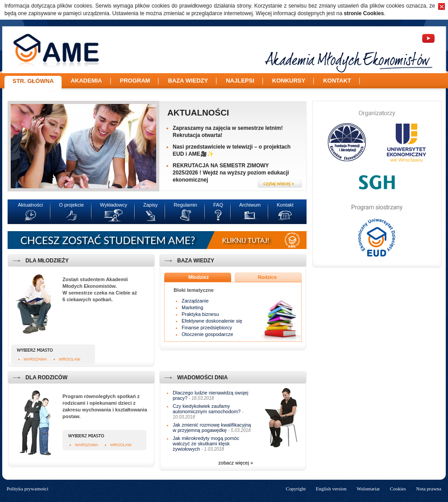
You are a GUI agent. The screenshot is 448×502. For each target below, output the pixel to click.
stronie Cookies (364, 13)
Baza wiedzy (188, 81)
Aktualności (198, 113)
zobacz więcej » (236, 463)
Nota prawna (429, 489)
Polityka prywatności (27, 489)
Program (135, 81)
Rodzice (267, 277)
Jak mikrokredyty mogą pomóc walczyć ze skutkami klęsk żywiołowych (206, 444)
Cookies (398, 489)
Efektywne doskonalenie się (212, 321)
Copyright (296, 489)
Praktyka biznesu (200, 314)
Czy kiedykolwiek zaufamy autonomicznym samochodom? (207, 409)
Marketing (192, 307)
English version (331, 489)
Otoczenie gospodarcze (207, 334)
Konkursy (289, 81)
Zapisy (150, 205)
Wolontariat (368, 489)
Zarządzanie (195, 301)
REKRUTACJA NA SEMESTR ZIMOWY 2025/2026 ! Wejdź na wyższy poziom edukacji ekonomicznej (231, 173)
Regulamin (185, 205)
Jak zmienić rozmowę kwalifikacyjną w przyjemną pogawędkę (212, 427)
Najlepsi (240, 81)
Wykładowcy (114, 205)
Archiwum (250, 205)
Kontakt (337, 81)
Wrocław (70, 359)
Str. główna (33, 81)
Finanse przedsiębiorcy (207, 328)
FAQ (218, 205)
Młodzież (199, 277)
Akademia (86, 81)
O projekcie (71, 205)
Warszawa (35, 359)
